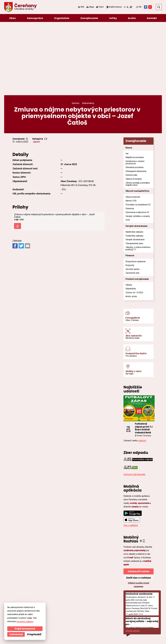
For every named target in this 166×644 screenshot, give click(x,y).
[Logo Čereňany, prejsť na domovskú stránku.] (20, 7)
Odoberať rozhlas (139, 502)
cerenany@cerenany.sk (145, 622)
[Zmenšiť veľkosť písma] (125, 7)
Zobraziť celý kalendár (134, 405)
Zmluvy (37, 73)
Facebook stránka (142, 625)
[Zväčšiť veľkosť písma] (131, 7)
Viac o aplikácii (131, 456)
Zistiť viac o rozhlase (139, 509)
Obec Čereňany (75, 637)
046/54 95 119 (140, 616)
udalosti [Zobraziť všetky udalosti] (142, 371)
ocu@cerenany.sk (142, 619)
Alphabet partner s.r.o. (40, 637)
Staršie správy (133, 561)
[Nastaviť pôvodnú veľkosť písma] (128, 7)
